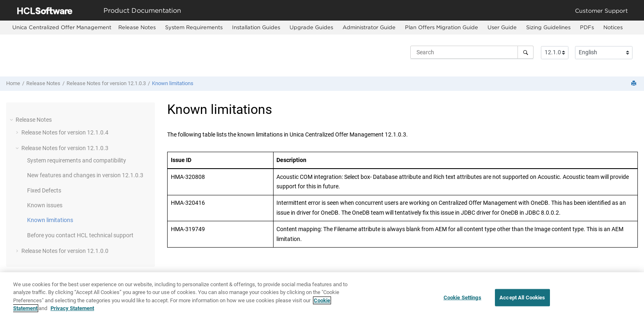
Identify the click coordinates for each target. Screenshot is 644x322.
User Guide (502, 27)
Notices (613, 27)
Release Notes (137, 27)
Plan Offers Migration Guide (442, 27)
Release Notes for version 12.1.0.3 (106, 83)
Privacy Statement (72, 309)
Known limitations (173, 83)
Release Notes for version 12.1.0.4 (65, 132)
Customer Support (601, 10)
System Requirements (194, 27)
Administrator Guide (369, 27)
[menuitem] (62, 27)
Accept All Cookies (522, 298)
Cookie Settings (462, 298)
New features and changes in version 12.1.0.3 (85, 175)
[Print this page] (635, 84)
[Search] (526, 52)
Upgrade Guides (311, 27)
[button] (12, 120)
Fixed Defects (44, 190)
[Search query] (472, 52)
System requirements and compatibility (77, 160)
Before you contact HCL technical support (80, 235)
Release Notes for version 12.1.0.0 (65, 251)
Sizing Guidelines (548, 27)
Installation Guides (256, 27)
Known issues (45, 205)
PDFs (587, 27)
